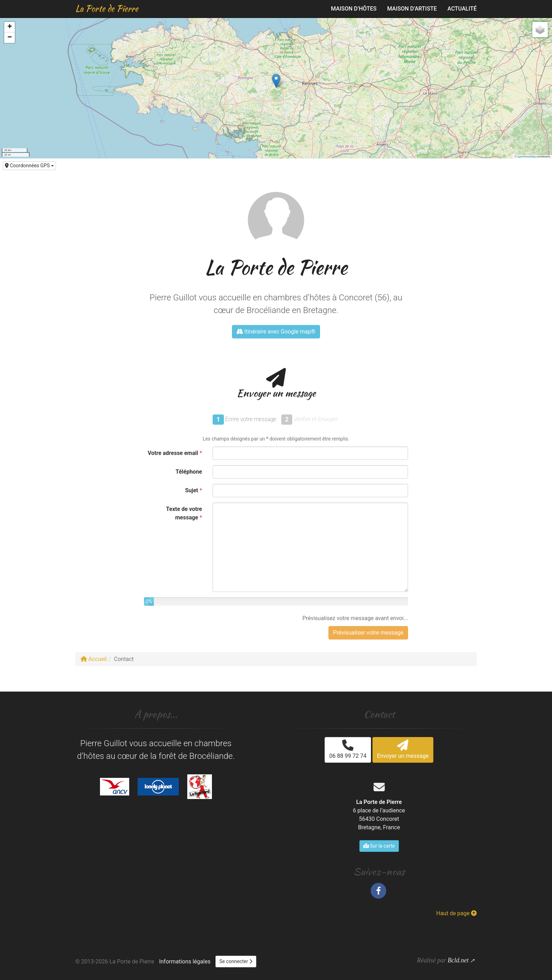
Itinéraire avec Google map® (276, 332)
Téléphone (189, 472)
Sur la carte (379, 846)
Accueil (94, 659)
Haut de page (456, 913)
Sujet (194, 490)
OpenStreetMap (526, 157)
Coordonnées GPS (29, 166)
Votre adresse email (175, 453)
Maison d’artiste (412, 9)
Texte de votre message (184, 513)
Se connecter (236, 961)
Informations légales (185, 962)
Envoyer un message (403, 749)
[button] (276, 81)
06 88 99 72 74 (348, 749)
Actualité (462, 9)
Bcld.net (458, 960)
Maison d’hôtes (354, 9)
